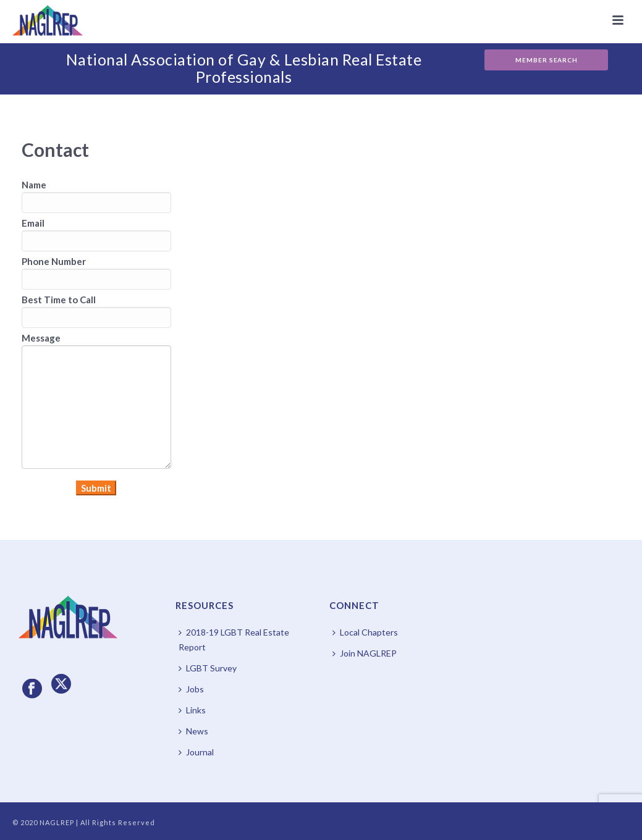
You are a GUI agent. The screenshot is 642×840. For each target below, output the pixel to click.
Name (34, 185)
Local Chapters (365, 632)
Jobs (191, 689)
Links (192, 710)
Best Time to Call (59, 300)
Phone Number (54, 261)
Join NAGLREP (365, 653)
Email (33, 223)
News (193, 731)
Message (41, 338)
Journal (196, 752)
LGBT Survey (208, 668)
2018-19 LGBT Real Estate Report (234, 640)
